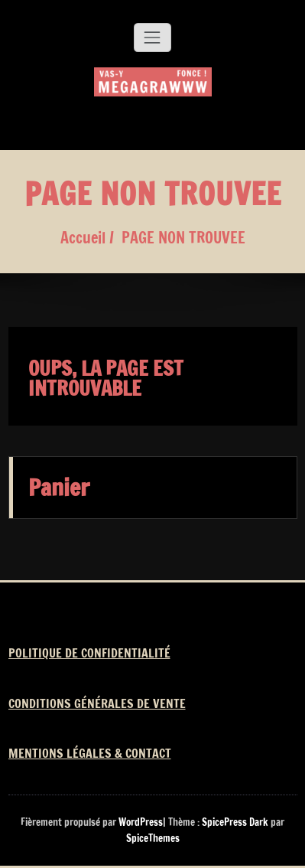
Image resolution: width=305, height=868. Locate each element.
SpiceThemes (153, 838)
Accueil (83, 238)
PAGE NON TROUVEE (183, 238)
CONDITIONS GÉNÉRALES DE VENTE (97, 703)
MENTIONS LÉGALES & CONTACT (90, 753)
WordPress (141, 822)
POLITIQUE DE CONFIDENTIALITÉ (89, 653)
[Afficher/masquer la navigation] (152, 38)
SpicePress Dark (235, 822)
